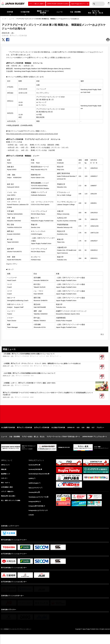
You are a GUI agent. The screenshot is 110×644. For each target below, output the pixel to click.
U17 (93, 434)
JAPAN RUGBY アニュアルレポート (95, 443)
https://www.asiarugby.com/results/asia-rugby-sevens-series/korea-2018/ (32, 134)
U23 (78, 434)
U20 (83, 434)
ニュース (11, 19)
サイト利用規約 (6, 639)
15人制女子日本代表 (58, 434)
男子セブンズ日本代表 (18, 36)
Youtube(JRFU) (34, 500)
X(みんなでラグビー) (36, 496)
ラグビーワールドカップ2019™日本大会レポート (63, 443)
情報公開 (4, 477)
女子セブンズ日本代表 (42, 434)
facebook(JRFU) (34, 472)
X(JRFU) (32, 486)
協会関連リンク (6, 481)
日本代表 (5, 36)
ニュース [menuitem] (60, 12)
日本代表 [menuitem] (10, 12)
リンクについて (18, 639)
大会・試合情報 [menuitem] (75, 12)
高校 (88, 434)
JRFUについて (6, 472)
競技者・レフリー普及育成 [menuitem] (43, 12)
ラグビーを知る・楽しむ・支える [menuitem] (96, 12)
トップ (4, 19)
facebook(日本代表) (35, 477)
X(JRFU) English (34, 491)
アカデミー (100, 434)
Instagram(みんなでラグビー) (39, 519)
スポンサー (5, 486)
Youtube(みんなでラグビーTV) (39, 505)
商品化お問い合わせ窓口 (9, 505)
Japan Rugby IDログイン (79, 4)
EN (109, 5)
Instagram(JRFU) (35, 510)
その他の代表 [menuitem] (25, 12)
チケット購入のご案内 (36, 4)
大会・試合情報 (15, 443)
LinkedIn (32, 524)
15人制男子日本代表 (8, 434)
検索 (94, 4)
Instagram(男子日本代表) (37, 515)
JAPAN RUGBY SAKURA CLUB (57, 4)
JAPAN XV (71, 434)
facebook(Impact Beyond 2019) (40, 481)
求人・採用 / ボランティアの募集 (12, 510)
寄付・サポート (6, 491)
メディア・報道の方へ (9, 500)
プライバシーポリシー (33, 639)
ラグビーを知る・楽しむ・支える (33, 443)
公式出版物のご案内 (8, 496)
